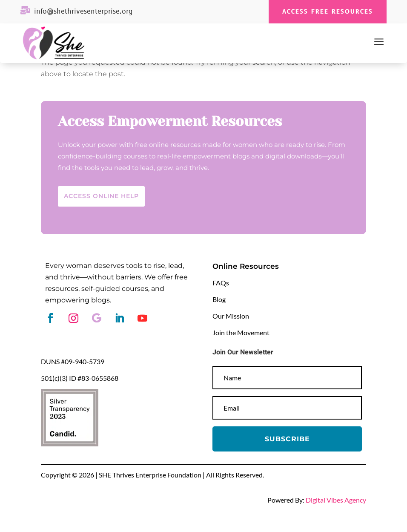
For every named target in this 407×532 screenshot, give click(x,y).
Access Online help (101, 196)
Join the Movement (241, 332)
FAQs (221, 283)
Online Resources (246, 266)
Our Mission (231, 316)
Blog (219, 299)
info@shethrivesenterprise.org (83, 12)
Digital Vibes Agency (336, 500)
